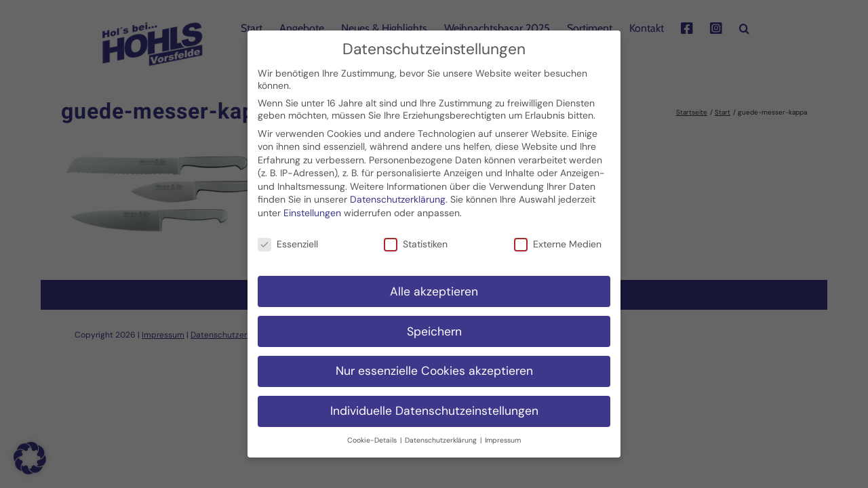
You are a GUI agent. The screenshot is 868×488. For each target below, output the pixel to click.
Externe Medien (558, 235)
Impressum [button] (503, 432)
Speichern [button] (434, 323)
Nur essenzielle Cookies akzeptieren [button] (434, 363)
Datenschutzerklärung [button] (442, 432)
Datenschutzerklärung (398, 191)
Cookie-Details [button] (373, 432)
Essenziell (288, 235)
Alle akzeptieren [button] (434, 283)
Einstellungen (312, 204)
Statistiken (416, 235)
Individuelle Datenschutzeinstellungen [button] (434, 403)
